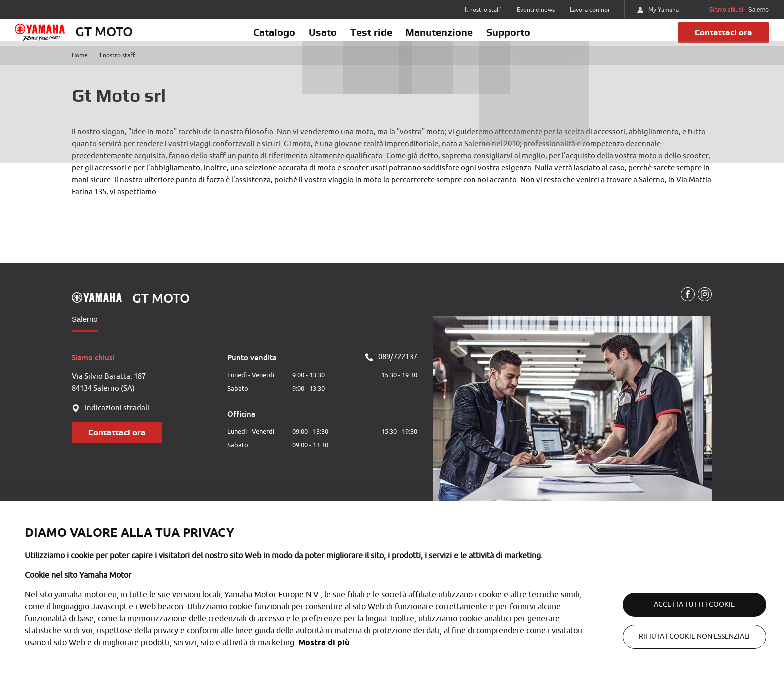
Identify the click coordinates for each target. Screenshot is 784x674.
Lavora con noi (590, 10)
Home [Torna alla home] (80, 69)
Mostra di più (324, 643)
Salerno (85, 333)
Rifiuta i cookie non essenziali (684, 637)
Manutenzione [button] (451, 39)
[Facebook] (686, 309)
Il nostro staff (483, 10)
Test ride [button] (371, 39)
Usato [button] (311, 39)
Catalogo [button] (251, 39)
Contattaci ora (719, 39)
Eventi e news (536, 10)
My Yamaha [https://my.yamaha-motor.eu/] (658, 10)
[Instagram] (704, 309)
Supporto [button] (532, 39)
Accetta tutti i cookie (684, 605)
